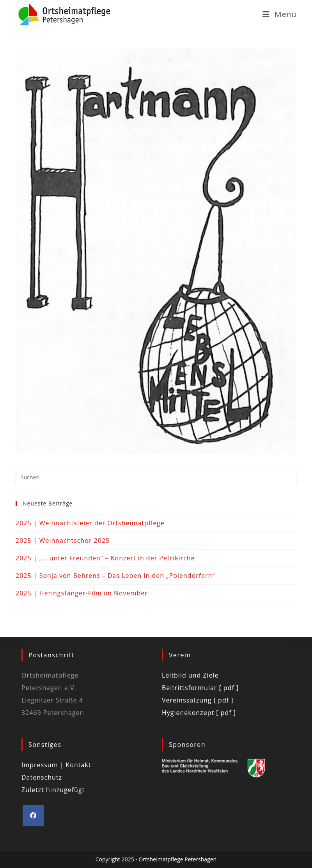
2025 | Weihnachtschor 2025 (63, 541)
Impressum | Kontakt (56, 765)
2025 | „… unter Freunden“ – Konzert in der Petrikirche (105, 558)
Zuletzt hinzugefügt (53, 790)
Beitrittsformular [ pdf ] (200, 688)
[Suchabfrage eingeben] (156, 477)
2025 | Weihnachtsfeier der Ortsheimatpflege (90, 523)
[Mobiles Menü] (279, 14)
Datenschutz (42, 777)
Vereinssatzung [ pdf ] (198, 700)
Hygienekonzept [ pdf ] (199, 713)
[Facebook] (33, 816)
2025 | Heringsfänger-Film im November (82, 593)
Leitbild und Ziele (190, 675)
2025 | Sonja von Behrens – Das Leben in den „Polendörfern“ (115, 576)
